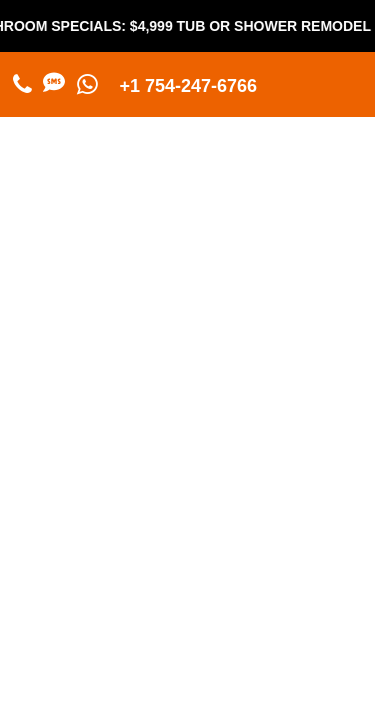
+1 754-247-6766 (189, 86)
